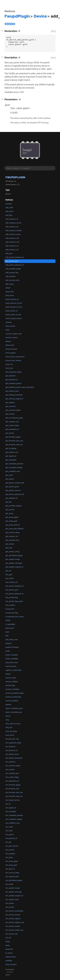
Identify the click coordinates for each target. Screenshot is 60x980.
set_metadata (11, 812)
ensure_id (9, 364)
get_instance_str (12, 452)
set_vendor (10, 903)
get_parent (10, 479)
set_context (10, 769)
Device (8, 194)
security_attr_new (12, 739)
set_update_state (12, 899)
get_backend (10, 376)
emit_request (11, 353)
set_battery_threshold (14, 758)
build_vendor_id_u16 (13, 315)
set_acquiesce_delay (13, 743)
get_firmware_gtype (13, 437)
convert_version (12, 338)
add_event (10, 211)
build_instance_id (12, 299)
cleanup (8, 322)
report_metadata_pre (14, 712)
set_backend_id (12, 750)
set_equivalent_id (12, 781)
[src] (53, 31)
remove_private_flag (13, 697)
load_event (10, 628)
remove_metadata (12, 689)
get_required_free (12, 540)
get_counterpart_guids (14, 418)
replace (8, 704)
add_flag (9, 215)
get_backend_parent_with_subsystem (20, 387)
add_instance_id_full (13, 223)
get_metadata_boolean (14, 464)
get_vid (8, 571)
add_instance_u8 (12, 250)
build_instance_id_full (14, 303)
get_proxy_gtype (12, 517)
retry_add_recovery (13, 724)
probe (8, 651)
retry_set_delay (11, 731)
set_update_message (14, 892)
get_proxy (9, 513)
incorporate (10, 609)
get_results (10, 544)
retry (7, 720)
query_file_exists (12, 662)
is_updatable (10, 624)
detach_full (10, 345)
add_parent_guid (12, 261)
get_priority (10, 510)
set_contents (10, 762)
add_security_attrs (13, 280)
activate (9, 204)
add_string (10, 284)
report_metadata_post (14, 708)
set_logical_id (11, 808)
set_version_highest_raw (15, 922)
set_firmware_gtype (13, 785)
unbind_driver (11, 957)
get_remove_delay (12, 532)
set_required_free (12, 877)
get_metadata (11, 460)
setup (8, 941)
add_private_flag (12, 273)
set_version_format (13, 915)
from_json (9, 368)
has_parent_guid (12, 590)
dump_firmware (11, 349)
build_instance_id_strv (14, 307)
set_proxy (9, 857)
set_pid (8, 842)
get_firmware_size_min (14, 445)
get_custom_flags (12, 425)
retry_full (9, 727)
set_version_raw (12, 934)
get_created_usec (12, 422)
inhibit (8, 620)
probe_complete (12, 655)
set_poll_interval (12, 846)
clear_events (10, 326)
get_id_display (11, 448)
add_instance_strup (13, 234)
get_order (9, 475)
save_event (10, 735)
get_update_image (13, 559)
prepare (8, 643)
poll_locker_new (12, 640)
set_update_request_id (14, 896)
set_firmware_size (12, 789)
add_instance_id (12, 219)
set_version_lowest (13, 926)
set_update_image (13, 888)
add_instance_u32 (12, 242)
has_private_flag (12, 597)
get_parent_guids (12, 487)
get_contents (11, 406)
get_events (10, 433)
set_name (9, 827)
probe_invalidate (12, 659)
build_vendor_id (12, 311)
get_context (10, 414)
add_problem (11, 276)
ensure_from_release (13, 360)
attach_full (10, 292)
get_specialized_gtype (14, 555)
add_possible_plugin (13, 269)
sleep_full (9, 949)
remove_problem (12, 701)
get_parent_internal (13, 490)
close (7, 330)
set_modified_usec (13, 823)
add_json (9, 253)
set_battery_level (12, 754)
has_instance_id (12, 582)
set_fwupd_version (13, 800)
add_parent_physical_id (15, 265)
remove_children (12, 682)
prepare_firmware (12, 647)
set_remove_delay (12, 873)
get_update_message (14, 563)
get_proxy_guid (11, 521)
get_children (10, 403)
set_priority (10, 850)
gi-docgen (10, 972)
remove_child (11, 678)
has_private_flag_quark (14, 601)
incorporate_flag (12, 613)
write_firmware (11, 964)
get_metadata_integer (14, 467)
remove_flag (10, 685)
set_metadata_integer (14, 819)
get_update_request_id (14, 567)
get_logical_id (11, 456)
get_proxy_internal (13, 525)
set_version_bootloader (14, 911)
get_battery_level (12, 391)
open (7, 632)
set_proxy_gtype (12, 861)
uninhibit (9, 961)
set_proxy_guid (11, 865)
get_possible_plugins (13, 506)
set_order (9, 831)
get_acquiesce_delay (13, 372)
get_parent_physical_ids (15, 494)
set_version (10, 907)
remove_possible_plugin (15, 693)
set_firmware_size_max (14, 792)
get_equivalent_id (12, 429)
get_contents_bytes (13, 410)
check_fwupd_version (14, 318)
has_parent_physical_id (14, 594)
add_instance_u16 (12, 238)
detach (8, 341)
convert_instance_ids (14, 334)
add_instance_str (12, 227)
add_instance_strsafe (14, 230)
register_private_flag (13, 670)
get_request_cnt (12, 536)
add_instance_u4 (12, 246)
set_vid (8, 938)
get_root (9, 548)
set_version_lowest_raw (14, 930)
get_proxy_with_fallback (15, 529)
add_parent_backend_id (15, 257)
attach (8, 288)
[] (3, 31)
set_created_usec (12, 773)
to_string (9, 953)
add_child (9, 208)
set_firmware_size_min (14, 796)
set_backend (10, 747)
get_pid (8, 502)
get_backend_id (12, 380)
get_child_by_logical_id (14, 399)
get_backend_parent (13, 383)
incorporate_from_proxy (15, 617)
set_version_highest (13, 919)
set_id (8, 804)
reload (8, 674)
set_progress (10, 854)
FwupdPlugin (15, 177)
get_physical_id (11, 498)
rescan (8, 716)
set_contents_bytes (13, 766)
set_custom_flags (12, 777)
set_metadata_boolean (14, 815)
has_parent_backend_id (15, 586)
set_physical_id (11, 838)
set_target (9, 884)
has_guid (9, 575)
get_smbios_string (12, 552)
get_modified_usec (13, 471)
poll (7, 636)
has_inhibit (10, 578)
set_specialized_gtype (14, 880)
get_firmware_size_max (14, 441)
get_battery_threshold (14, 395)
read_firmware (11, 666)
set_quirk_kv (10, 869)
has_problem (10, 605)
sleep (8, 945)
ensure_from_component (15, 357)
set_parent (10, 834)
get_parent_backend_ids (15, 483)
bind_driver (10, 295)
